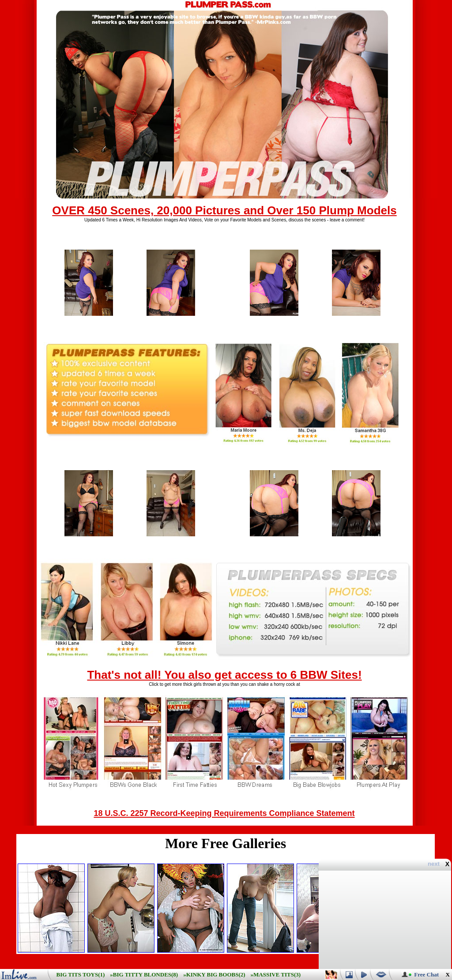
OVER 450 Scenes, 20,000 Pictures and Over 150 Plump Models (224, 210)
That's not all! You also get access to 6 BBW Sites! (224, 675)
